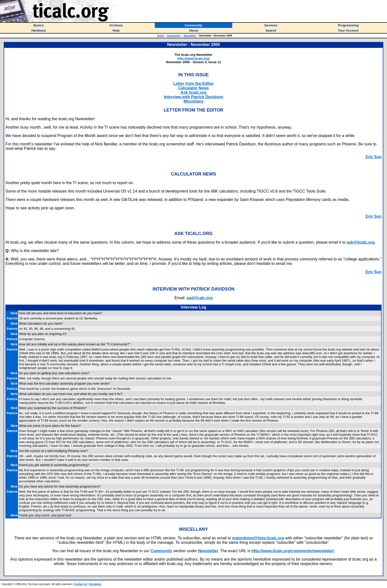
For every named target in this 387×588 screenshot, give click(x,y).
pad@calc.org (200, 298)
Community (174, 36)
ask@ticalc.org (360, 242)
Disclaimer (95, 584)
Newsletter (190, 36)
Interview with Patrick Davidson (193, 97)
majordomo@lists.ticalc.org (258, 538)
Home (160, 36)
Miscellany (194, 101)
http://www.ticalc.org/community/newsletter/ (293, 551)
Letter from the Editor (193, 84)
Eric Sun (374, 157)
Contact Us (81, 584)
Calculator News (193, 88)
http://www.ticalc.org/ (194, 58)
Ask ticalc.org (194, 92)
